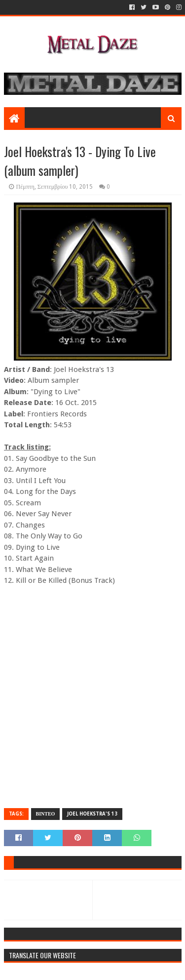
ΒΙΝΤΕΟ (46, 814)
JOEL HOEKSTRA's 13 (92, 814)
